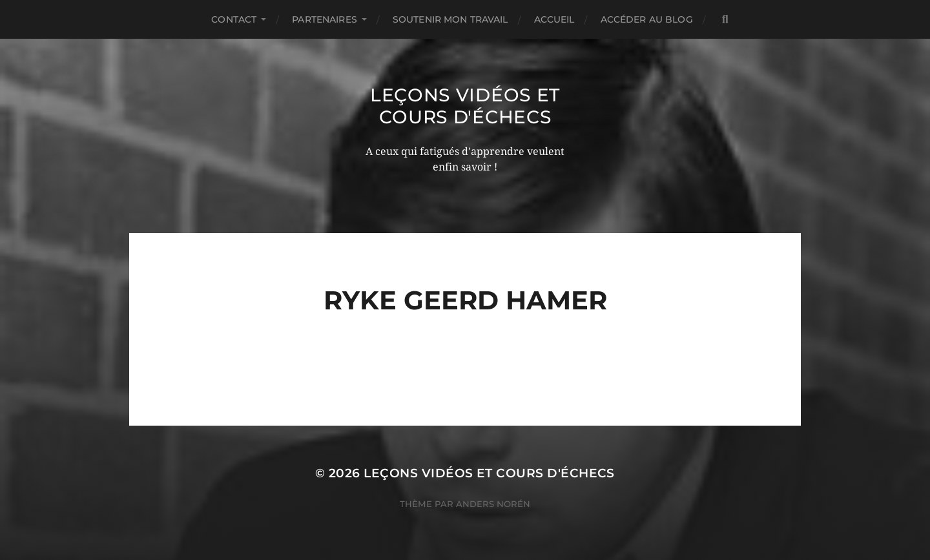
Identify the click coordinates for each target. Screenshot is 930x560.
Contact (234, 19)
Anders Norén (493, 504)
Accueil (554, 19)
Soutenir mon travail (450, 19)
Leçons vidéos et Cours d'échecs (465, 106)
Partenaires (325, 19)
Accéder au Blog (647, 19)
